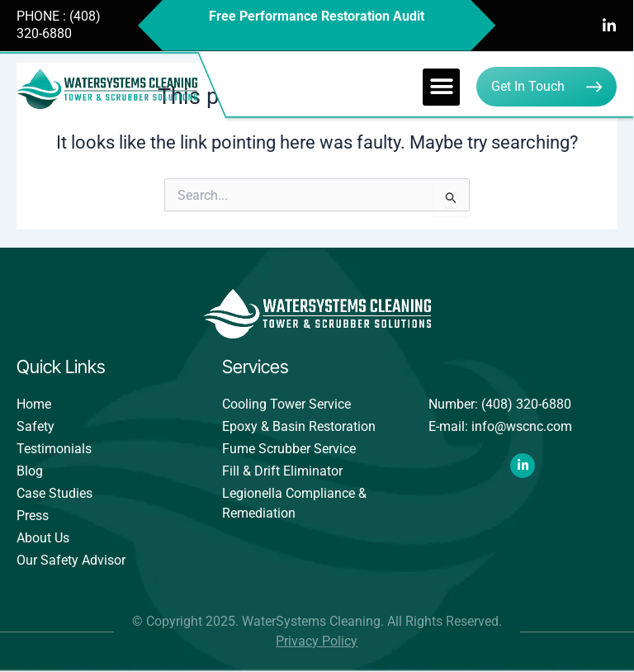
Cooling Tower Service (286, 404)
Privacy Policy (317, 641)
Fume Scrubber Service (289, 449)
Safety (35, 426)
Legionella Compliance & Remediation (294, 503)
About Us (43, 538)
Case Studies (54, 493)
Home (34, 404)
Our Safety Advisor (71, 560)
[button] (441, 87)
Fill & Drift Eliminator (282, 471)
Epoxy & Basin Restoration (299, 426)
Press (33, 516)
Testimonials (54, 449)
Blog (30, 471)
